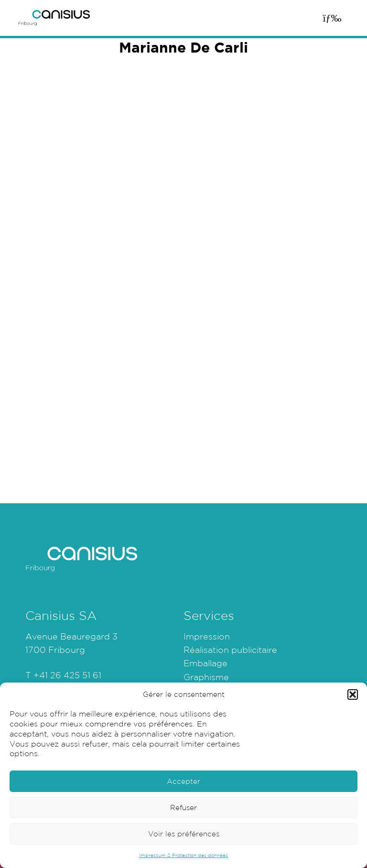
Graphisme (206, 677)
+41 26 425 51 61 (67, 675)
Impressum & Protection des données (183, 855)
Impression (207, 636)
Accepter (183, 781)
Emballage (205, 663)
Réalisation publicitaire (230, 650)
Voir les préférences (184, 834)
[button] (353, 694)
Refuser (183, 808)
